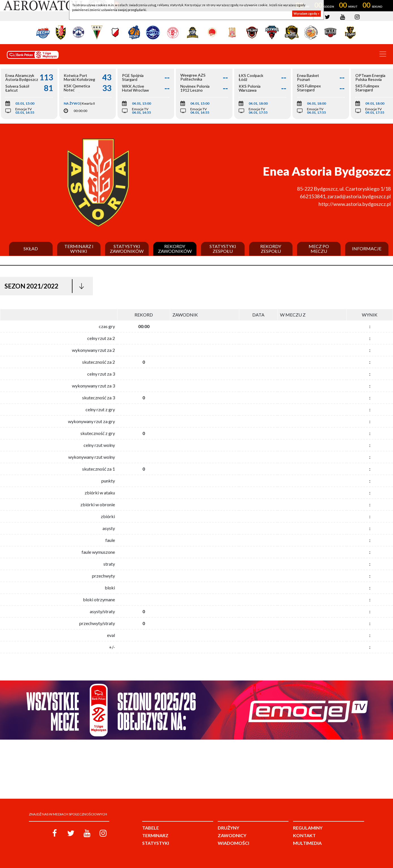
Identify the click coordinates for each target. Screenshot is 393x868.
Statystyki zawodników (127, 249)
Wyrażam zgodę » (307, 13)
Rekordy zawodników (175, 249)
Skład (31, 249)
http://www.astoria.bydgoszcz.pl (355, 204)
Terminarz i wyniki (79, 249)
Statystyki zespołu (223, 249)
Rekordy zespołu (271, 249)
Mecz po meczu (319, 249)
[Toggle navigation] (383, 54)
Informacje (367, 249)
